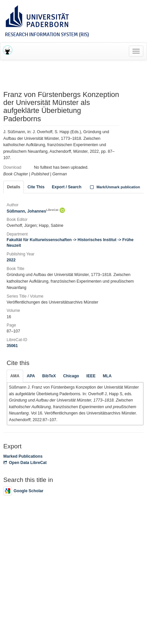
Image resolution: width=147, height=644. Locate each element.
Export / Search (66, 187)
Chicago (71, 376)
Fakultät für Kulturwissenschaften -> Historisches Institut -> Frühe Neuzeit (70, 243)
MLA (107, 376)
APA (31, 376)
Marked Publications (23, 456)
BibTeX (49, 376)
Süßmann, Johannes (32, 211)
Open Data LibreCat (25, 463)
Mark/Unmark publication (114, 187)
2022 (11, 260)
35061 (12, 346)
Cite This (36, 187)
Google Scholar (23, 491)
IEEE (91, 376)
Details (14, 187)
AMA (15, 376)
